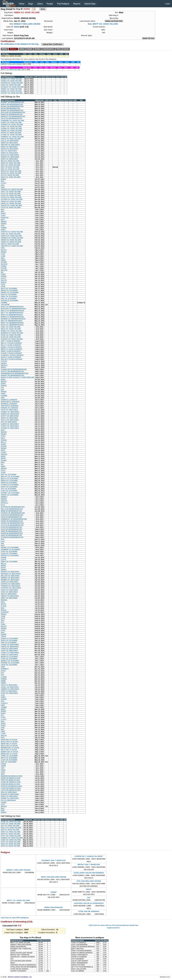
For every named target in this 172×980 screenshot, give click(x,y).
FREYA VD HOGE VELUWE (11, 139)
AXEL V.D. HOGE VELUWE (11, 327)
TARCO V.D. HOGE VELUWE (11, 236)
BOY (3, 210)
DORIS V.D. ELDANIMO (9, 638)
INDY (3, 462)
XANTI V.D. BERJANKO (10, 590)
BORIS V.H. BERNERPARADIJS (12, 317)
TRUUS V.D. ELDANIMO (10, 495)
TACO (3, 471)
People (50, 4)
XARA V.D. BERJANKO (9, 592)
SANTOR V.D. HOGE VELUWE (12, 83)
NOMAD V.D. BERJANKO (10, 157)
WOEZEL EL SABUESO (10, 408)
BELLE (4, 564)
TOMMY (4, 228)
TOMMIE (4, 303)
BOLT (3, 430)
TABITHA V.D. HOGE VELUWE (12, 232)
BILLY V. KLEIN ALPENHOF (11, 345)
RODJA (4, 610)
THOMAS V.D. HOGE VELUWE (12, 238)
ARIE (3, 667)
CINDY (3, 274)
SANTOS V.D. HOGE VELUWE (12, 339)
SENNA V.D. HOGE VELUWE (11, 91)
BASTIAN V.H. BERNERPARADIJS (13, 309)
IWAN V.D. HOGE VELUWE (11, 177)
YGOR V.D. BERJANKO (10, 649)
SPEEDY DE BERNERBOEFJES (13, 375)
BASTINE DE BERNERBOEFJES (13, 507)
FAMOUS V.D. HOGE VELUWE (12, 125)
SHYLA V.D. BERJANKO (10, 420)
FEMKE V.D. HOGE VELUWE (11, 131)
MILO (3, 438)
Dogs (31, 4)
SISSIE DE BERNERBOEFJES (12, 533)
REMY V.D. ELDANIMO (9, 562)
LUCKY (4, 183)
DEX (3, 212)
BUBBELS (5, 669)
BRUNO (4, 432)
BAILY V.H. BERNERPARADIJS (12, 307)
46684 (17, 27)
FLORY (4, 452)
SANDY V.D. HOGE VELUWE (11, 81)
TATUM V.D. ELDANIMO (10, 301)
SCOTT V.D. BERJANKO (10, 416)
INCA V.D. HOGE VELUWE (11, 165)
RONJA (4, 282)
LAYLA (4, 278)
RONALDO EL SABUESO (10, 402)
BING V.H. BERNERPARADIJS (12, 315)
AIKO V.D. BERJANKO (9, 685)
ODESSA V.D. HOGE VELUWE (12, 189)
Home (22, 4)
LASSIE (4, 677)
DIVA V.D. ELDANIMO (9, 295)
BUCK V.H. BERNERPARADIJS (12, 325)
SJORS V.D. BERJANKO (10, 424)
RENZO (4, 222)
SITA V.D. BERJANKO (9, 422)
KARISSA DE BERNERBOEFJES (13, 513)
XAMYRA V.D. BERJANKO (11, 584)
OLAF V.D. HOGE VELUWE (11, 193)
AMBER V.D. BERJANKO (10, 689)
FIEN (3, 248)
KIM (2, 390)
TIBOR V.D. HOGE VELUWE (11, 240)
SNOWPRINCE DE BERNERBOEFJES (15, 373)
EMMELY (4, 497)
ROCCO (4, 280)
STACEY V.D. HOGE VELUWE (12, 93)
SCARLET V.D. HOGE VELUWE (12, 87)
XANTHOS (5, 612)
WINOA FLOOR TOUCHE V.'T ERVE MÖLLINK (18, 377)
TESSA (4, 636)
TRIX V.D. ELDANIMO (9, 643)
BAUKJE (4, 264)
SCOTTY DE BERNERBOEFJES (13, 371)
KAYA (3, 618)
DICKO (4, 604)
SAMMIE (4, 396)
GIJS (3, 541)
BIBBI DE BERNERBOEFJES (12, 511)
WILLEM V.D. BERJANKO (10, 576)
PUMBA (4, 679)
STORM (4, 262)
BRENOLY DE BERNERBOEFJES (13, 116)
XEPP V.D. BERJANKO (9, 598)
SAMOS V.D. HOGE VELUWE (12, 79)
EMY (3, 181)
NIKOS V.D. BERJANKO (10, 149)
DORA (3, 384)
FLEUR (4, 606)
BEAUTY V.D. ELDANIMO (10, 477)
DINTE (3, 214)
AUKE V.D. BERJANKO (9, 693)
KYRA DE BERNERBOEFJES (12, 527)
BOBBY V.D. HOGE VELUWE (12, 331)
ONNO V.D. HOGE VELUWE (11, 203)
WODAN (4, 454)
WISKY (4, 367)
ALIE (3, 695)
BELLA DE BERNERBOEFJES (12, 509)
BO (2, 272)
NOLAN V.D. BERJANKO (10, 155)
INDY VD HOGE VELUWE (10, 167)
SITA (3, 226)
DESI (3, 602)
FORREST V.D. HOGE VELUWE (12, 137)
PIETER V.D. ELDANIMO (10, 556)
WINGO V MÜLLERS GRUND (27, 24)
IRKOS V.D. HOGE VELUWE (11, 171)
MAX (3, 258)
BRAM (3, 458)
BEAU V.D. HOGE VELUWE (11, 329)
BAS (3, 701)
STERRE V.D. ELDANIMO (10, 663)
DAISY (3, 671)
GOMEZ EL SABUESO (9, 400)
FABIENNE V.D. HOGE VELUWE (13, 121)
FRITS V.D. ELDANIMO (9, 640)
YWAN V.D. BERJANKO (10, 655)
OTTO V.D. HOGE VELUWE (11, 208)
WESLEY (4, 365)
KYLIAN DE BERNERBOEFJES (12, 525)
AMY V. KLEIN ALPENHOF (11, 341)
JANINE (4, 707)
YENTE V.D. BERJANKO (10, 647)
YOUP (3, 473)
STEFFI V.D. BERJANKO (10, 426)
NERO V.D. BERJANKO (9, 143)
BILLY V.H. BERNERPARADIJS (12, 313)
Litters (40, 4)
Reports (77, 4)
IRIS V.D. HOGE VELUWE (10, 169)
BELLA (4, 442)
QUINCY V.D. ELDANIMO (10, 661)
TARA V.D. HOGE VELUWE (11, 234)
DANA (3, 713)
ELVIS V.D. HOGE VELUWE (11, 337)
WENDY (4, 363)
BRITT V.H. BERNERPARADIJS (12, 323)
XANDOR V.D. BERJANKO (11, 586)
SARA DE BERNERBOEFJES (12, 529)
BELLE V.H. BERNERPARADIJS (13, 311)
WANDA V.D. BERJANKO (10, 572)
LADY (3, 254)
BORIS (4, 179)
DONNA (4, 460)
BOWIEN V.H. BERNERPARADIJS (13, 319)
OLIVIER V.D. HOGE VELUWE (12, 199)
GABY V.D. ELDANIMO (9, 487)
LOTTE (4, 560)
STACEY (4, 361)
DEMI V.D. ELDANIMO (9, 483)
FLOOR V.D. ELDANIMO (10, 485)
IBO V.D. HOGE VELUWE (10, 161)
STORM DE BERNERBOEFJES (12, 537)
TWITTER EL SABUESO (10, 406)
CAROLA (4, 703)
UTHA (3, 286)
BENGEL (4, 600)
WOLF (3, 230)
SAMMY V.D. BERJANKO (10, 412)
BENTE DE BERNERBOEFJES (12, 104)
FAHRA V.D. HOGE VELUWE (11, 123)
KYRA (3, 436)
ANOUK (4, 699)
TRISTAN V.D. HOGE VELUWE (12, 246)
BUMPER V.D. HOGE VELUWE (12, 333)
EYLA (3, 505)
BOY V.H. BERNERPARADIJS (12, 321)
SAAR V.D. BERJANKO (9, 410)
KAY (3, 675)
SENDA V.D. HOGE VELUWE (11, 89)
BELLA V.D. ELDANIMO (10, 479)
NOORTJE (5, 218)
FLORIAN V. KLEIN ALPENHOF (12, 355)
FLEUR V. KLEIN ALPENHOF (11, 353)
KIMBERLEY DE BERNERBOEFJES (14, 519)
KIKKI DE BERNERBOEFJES (12, 517)
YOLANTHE (5, 305)
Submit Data (90, 4)
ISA (2, 464)
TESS (3, 284)
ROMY (3, 394)
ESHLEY (4, 501)
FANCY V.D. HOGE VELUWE (11, 127)
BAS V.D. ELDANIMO (9, 475)
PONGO (4, 440)
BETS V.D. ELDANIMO (9, 288)
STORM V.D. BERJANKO (10, 428)
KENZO (4, 276)
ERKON (4, 499)
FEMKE (4, 266)
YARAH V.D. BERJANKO (10, 645)
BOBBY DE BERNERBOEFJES (12, 110)
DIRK (3, 705)
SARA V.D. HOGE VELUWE (11, 85)
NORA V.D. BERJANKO (9, 159)
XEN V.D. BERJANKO (9, 594)
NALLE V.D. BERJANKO (10, 141)
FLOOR (4, 268)
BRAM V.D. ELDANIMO (9, 290)
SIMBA (4, 683)
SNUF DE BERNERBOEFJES (12, 535)
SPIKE (3, 260)
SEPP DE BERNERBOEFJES (11, 531)
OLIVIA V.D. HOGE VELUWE (11, 197)
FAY (2, 388)
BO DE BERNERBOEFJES (11, 108)
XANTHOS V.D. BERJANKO (11, 588)
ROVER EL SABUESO (9, 404)
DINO (3, 450)
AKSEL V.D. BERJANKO (10, 687)
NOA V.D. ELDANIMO (9, 299)
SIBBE (3, 681)
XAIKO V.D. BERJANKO (10, 582)
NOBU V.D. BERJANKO (10, 153)
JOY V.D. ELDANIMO (9, 489)
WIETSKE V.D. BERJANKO (11, 574)
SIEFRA (4, 469)
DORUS (4, 386)
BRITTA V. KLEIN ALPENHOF (12, 349)
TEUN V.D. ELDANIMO (9, 665)
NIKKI (3, 466)
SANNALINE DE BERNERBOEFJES (14, 369)
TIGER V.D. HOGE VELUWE (11, 242)
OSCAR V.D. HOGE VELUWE (12, 205)
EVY (3, 673)
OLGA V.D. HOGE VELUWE (11, 195)
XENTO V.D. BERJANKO (10, 596)
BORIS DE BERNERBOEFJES (12, 114)
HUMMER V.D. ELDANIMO (11, 549)
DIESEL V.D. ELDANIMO (10, 292)
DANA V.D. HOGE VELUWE (11, 335)
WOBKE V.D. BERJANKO (10, 578)
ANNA (3, 697)
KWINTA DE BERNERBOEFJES (12, 523)
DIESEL (4, 252)
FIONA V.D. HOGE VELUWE (11, 133)
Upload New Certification (52, 44)
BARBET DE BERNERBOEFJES (13, 102)
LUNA (3, 216)
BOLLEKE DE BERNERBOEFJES (13, 112)
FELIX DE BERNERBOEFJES (12, 118)
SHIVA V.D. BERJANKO (10, 418)
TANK (3, 624)
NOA (3, 185)
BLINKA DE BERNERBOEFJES (12, 106)
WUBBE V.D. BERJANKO (10, 580)
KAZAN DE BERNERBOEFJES (12, 515)
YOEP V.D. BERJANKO (9, 651)
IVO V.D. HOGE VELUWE (10, 175)
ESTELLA (5, 503)
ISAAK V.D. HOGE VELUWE (11, 173)
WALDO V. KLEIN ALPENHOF (12, 359)
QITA (3, 220)
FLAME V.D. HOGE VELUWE (11, 135)
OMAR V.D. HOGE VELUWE (11, 201)
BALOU (4, 250)
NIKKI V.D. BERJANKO (9, 147)
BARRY (4, 558)
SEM (3, 187)
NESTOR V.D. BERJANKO (10, 145)
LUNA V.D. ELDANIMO (9, 491)
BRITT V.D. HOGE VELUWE (105, 24)
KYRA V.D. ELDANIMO (9, 551)
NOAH (3, 568)
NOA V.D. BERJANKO (9, 151)
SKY (3, 622)
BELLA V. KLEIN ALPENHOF (11, 343)
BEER (3, 379)
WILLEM (4, 270)
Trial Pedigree (63, 4)
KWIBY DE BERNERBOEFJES (12, 521)
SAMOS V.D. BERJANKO (10, 414)
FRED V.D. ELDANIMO (9, 297)
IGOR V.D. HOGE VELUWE (11, 163)
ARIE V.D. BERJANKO (9, 691)
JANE (3, 616)
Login (167, 4)
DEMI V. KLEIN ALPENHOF (11, 351)
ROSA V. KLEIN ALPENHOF (11, 357)
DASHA (4, 446)
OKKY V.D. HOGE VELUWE (11, 191)
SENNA (4, 224)
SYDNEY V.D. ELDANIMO (10, 493)
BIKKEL (4, 382)
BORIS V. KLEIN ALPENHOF (11, 347)
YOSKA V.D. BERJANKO (10, 653)
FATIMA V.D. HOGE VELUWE (12, 129)
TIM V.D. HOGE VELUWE (10, 244)
